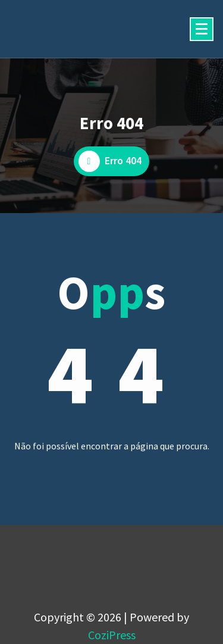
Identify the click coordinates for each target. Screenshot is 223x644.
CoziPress (112, 635)
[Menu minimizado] (202, 29)
